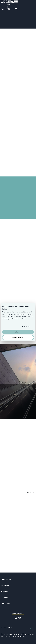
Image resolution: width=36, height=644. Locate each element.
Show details (26, 326)
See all (30, 492)
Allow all (18, 332)
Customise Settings (18, 337)
